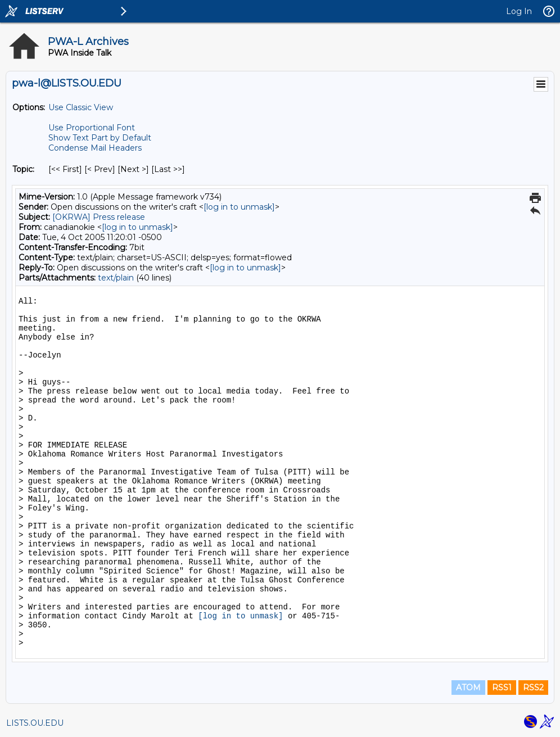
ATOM (468, 688)
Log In (519, 11)
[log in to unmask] (239, 207)
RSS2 (533, 688)
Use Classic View (81, 107)
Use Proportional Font (92, 128)
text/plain (116, 278)
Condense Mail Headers (95, 148)
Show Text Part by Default (100, 138)
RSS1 (502, 688)
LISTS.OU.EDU (35, 723)
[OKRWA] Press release (99, 217)
